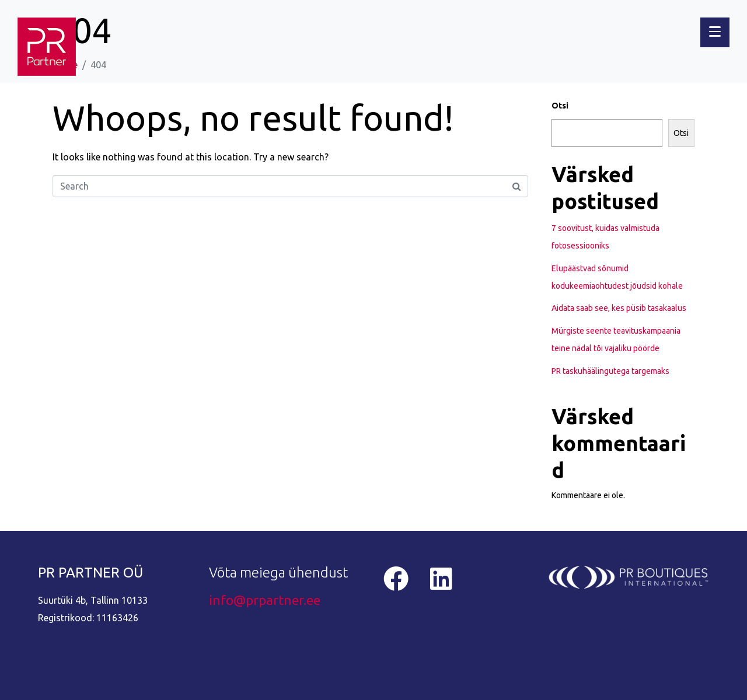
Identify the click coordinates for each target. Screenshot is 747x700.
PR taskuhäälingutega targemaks (610, 371)
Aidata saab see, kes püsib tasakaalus (619, 308)
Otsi (560, 106)
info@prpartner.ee (265, 600)
